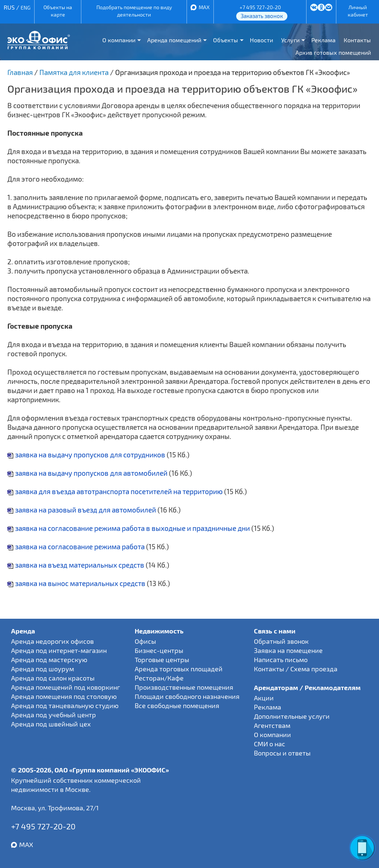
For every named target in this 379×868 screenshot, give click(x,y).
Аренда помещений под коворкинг (65, 687)
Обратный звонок (281, 641)
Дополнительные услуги (292, 716)
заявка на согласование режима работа (76, 546)
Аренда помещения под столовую (64, 696)
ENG (26, 8)
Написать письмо (281, 660)
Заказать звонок (262, 16)
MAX (204, 7)
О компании (119, 40)
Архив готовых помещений (333, 52)
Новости (261, 40)
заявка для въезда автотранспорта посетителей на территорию (115, 491)
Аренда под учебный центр (54, 715)
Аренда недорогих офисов (52, 641)
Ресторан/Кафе (159, 678)
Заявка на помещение (288, 650)
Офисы (145, 641)
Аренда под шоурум (42, 669)
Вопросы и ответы (282, 753)
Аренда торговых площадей (179, 669)
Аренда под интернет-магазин (59, 650)
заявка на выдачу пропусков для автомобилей (87, 473)
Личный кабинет (358, 11)
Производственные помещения (184, 687)
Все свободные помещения (177, 706)
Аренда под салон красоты (53, 678)
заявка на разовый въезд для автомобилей (82, 510)
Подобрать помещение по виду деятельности (134, 11)
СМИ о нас (270, 744)
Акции (264, 698)
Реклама (323, 40)
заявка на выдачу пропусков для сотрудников (86, 455)
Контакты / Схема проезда (296, 669)
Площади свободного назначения (187, 696)
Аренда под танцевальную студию (65, 706)
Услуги (290, 40)
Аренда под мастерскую (49, 660)
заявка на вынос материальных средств (76, 583)
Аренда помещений (174, 40)
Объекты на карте (58, 11)
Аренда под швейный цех (51, 724)
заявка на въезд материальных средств (76, 565)
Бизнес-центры (159, 650)
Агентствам (272, 725)
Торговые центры (162, 660)
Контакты (357, 40)
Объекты (226, 40)
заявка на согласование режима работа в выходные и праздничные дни (129, 528)
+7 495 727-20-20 (260, 7)
